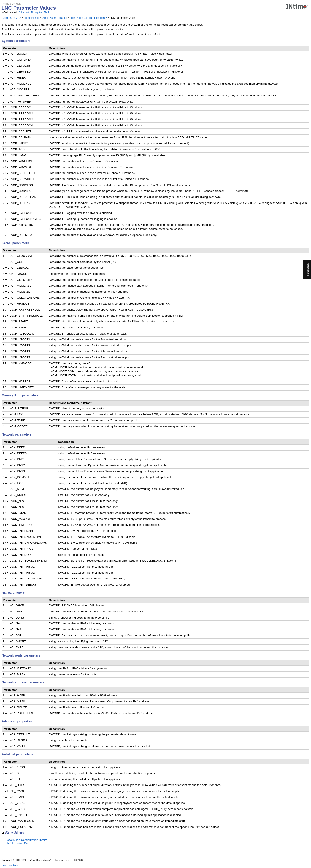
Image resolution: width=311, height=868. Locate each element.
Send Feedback (10, 865)
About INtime (31, 18)
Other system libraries (54, 18)
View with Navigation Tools (35, 13)
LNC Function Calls (18, 843)
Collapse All (10, 13)
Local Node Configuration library (88, 18)
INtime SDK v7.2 (11, 18)
